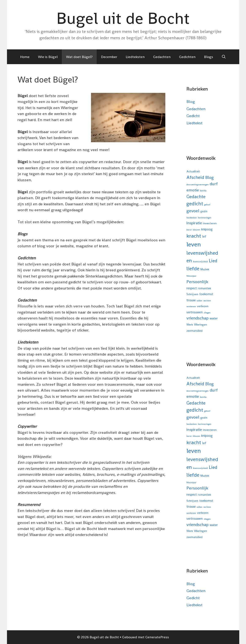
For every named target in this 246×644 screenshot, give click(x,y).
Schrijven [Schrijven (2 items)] (192, 294)
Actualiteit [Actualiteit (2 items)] (193, 171)
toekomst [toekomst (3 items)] (206, 294)
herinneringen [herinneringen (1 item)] (205, 218)
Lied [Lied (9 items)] (213, 261)
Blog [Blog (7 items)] (209, 177)
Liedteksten (135, 57)
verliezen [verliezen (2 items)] (203, 306)
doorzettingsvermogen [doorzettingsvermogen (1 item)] (198, 185)
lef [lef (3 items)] (204, 236)
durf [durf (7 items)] (214, 184)
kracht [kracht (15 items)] (194, 236)
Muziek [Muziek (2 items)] (205, 269)
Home (25, 57)
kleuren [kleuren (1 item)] (196, 230)
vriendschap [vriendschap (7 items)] (198, 318)
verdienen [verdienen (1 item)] (191, 306)
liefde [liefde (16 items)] (193, 268)
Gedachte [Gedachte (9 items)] (196, 197)
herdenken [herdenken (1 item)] (192, 218)
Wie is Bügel (48, 57)
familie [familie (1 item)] (203, 191)
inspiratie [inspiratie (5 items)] (194, 223)
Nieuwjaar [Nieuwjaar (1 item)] (191, 276)
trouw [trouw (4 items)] (191, 300)
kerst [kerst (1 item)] (189, 230)
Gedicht (193, 116)
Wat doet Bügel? (79, 57)
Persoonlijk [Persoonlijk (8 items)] (197, 282)
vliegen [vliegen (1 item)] (207, 313)
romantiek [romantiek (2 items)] (205, 288)
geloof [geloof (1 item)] (207, 205)
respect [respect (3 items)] (192, 288)
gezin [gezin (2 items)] (204, 211)
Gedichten (187, 57)
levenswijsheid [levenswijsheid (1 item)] (200, 262)
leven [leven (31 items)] (194, 244)
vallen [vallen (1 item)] (199, 301)
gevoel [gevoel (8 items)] (193, 211)
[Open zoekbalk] (224, 57)
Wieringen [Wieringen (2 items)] (200, 325)
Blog (191, 102)
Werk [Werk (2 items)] (190, 325)
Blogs (209, 57)
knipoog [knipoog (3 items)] (207, 229)
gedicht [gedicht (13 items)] (195, 204)
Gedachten (162, 57)
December (109, 57)
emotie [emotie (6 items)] (193, 190)
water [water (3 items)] (214, 318)
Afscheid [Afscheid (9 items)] (195, 177)
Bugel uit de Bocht (123, 18)
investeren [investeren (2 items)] (210, 223)
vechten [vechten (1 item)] (207, 301)
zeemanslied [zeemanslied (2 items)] (194, 331)
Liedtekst (194, 123)
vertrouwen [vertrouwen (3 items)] (195, 312)
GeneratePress (157, 637)
